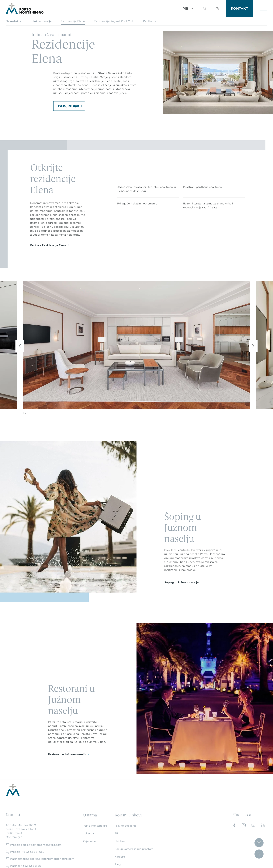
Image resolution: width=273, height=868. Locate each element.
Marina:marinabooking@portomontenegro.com (40, 859)
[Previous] (20, 346)
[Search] (200, 9)
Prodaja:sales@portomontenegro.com (34, 845)
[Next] (253, 346)
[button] (205, 8)
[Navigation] (264, 9)
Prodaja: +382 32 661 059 (25, 852)
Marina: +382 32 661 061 (24, 866)
